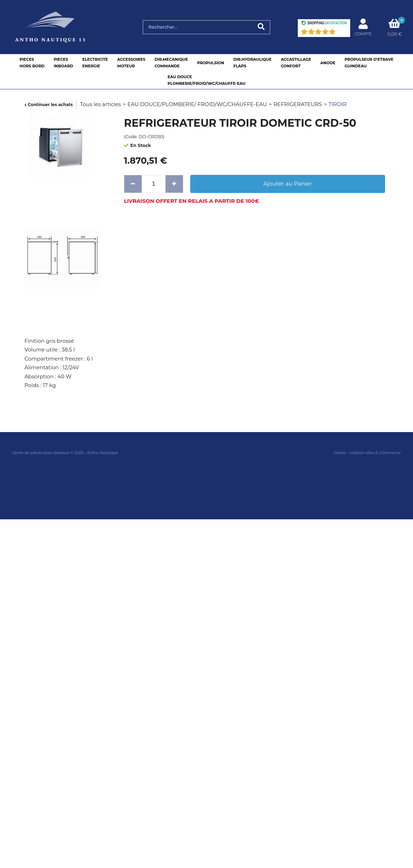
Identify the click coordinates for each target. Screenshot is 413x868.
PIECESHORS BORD (32, 63)
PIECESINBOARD (64, 63)
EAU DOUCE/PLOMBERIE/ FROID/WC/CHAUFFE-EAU (197, 104)
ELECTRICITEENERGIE (95, 63)
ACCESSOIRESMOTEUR (131, 63)
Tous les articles (100, 104)
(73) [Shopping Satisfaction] (342, 33)
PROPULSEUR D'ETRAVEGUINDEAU (369, 63)
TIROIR (338, 104)
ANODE (328, 63)
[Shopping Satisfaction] (324, 24)
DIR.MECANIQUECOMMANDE (171, 63)
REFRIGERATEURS (298, 104)
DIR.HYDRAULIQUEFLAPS (252, 63)
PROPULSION (211, 63)
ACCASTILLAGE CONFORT (296, 63)
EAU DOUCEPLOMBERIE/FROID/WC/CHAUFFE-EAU (206, 80)
